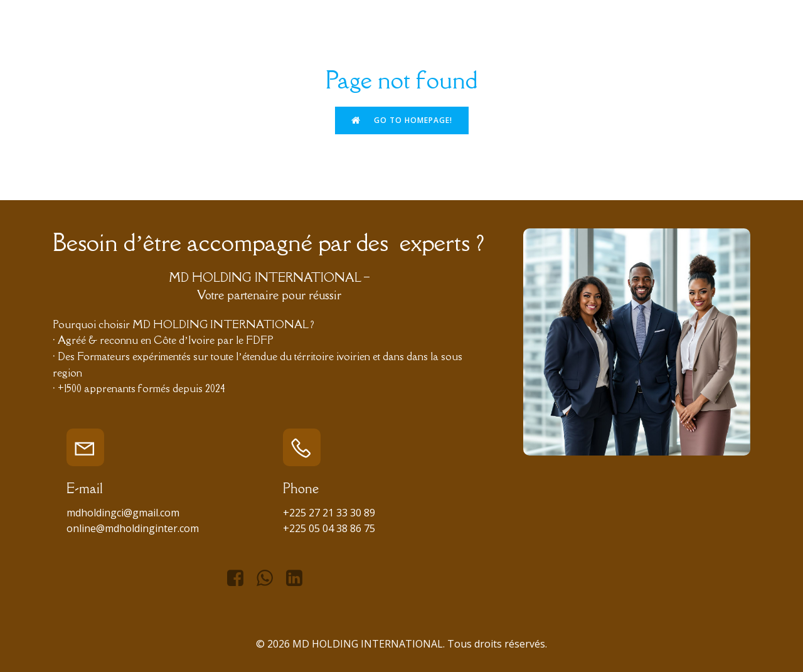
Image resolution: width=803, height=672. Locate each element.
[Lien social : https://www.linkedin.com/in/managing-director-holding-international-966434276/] (299, 579)
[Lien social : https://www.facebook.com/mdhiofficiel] (240, 579)
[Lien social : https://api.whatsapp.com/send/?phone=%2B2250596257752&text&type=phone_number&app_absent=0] (269, 579)
